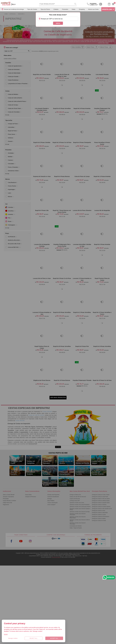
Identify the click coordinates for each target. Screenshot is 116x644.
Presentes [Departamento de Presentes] (65, 9)
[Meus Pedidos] (109, 4)
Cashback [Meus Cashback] (101, 4)
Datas (74, 9)
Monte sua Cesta (93, 9)
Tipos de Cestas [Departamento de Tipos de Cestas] (32, 9)
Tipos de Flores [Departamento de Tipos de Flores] (45, 9)
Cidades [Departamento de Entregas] (56, 9)
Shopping (82, 9)
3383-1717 (94, 4)
